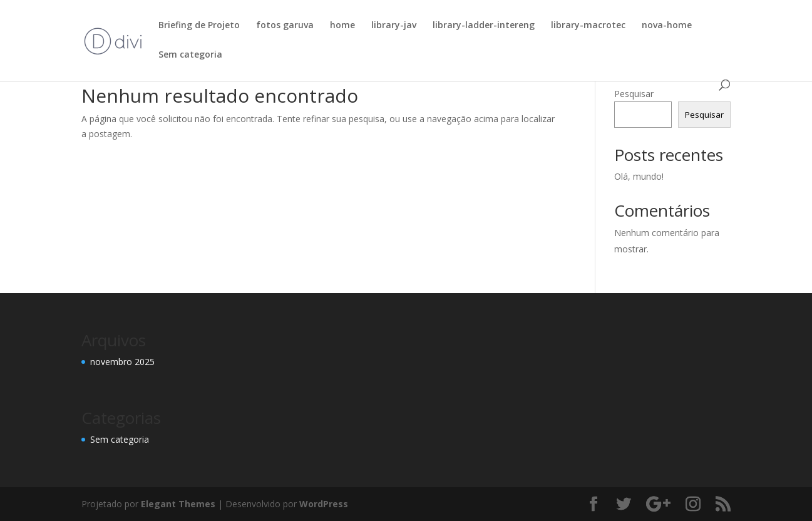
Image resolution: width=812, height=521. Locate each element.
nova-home (667, 26)
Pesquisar (634, 94)
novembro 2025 (122, 362)
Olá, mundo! (639, 176)
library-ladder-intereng (484, 26)
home (342, 26)
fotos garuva (285, 26)
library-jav (394, 26)
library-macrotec (588, 26)
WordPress (324, 504)
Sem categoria (190, 55)
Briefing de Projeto (199, 26)
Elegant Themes (178, 504)
